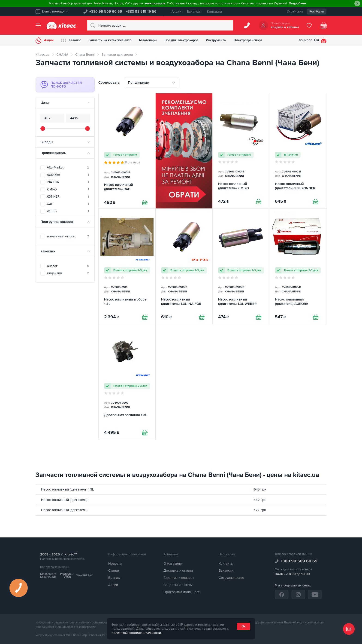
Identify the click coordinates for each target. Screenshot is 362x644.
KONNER (68, 197)
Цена (45, 103)
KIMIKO (68, 189)
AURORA (68, 175)
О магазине (173, 564)
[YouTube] (315, 595)
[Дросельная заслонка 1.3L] (127, 382)
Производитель (53, 153)
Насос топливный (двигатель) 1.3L (68, 489)
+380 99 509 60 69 (106, 12)
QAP (68, 204)
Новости (115, 564)
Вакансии (194, 12)
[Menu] (38, 25)
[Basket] (324, 25)
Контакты (214, 12)
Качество (48, 251)
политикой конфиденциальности (136, 633)
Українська (295, 11)
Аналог (68, 266)
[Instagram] (298, 595)
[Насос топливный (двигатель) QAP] (127, 151)
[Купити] (145, 202)
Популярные (138, 83)
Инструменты (216, 40)
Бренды (114, 578)
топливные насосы (68, 236)
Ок (244, 626)
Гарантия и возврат (179, 578)
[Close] (357, 4)
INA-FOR (68, 182)
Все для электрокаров (182, 40)
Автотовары (148, 40)
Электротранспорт (248, 40)
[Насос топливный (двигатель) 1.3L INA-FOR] (184, 266)
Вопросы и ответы (178, 585)
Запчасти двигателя (117, 55)
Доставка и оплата (178, 570)
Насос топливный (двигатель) (64, 500)
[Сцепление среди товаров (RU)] (184, 151)
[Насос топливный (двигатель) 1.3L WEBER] (241, 266)
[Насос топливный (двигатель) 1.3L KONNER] (298, 151)
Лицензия (68, 273)
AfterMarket (68, 167)
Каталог (71, 40)
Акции (176, 12)
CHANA (62, 55)
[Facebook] (282, 595)
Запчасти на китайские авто (110, 40)
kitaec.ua (42, 55)
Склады (47, 142)
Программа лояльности (182, 592)
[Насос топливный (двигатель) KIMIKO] (241, 151)
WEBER (68, 211)
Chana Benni (85, 55)
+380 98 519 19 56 (141, 12)
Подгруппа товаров (57, 222)
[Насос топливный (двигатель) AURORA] (298, 266)
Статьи (114, 570)
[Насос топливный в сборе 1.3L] (127, 266)
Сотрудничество (231, 578)
